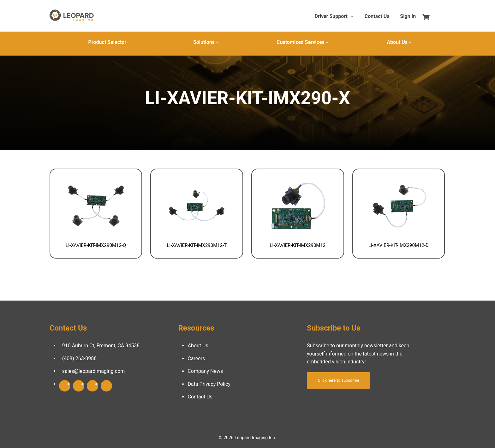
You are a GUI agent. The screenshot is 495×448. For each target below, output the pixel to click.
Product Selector (107, 42)
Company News (205, 371)
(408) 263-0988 (79, 358)
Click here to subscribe (339, 380)
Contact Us (377, 17)
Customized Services (301, 42)
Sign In (408, 17)
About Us (397, 42)
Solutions (204, 42)
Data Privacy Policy (209, 384)
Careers (196, 358)
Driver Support (331, 17)
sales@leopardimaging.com (94, 371)
